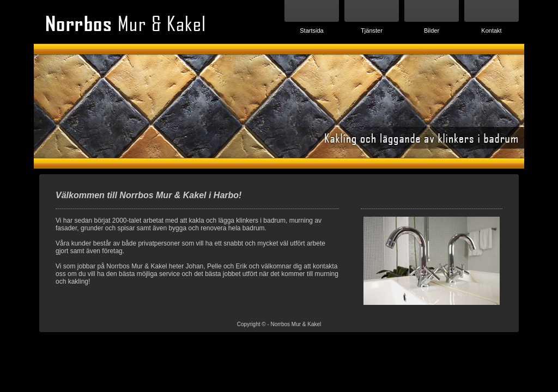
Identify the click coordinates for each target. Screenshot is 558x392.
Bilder (432, 30)
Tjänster (372, 30)
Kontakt (491, 30)
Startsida (311, 30)
